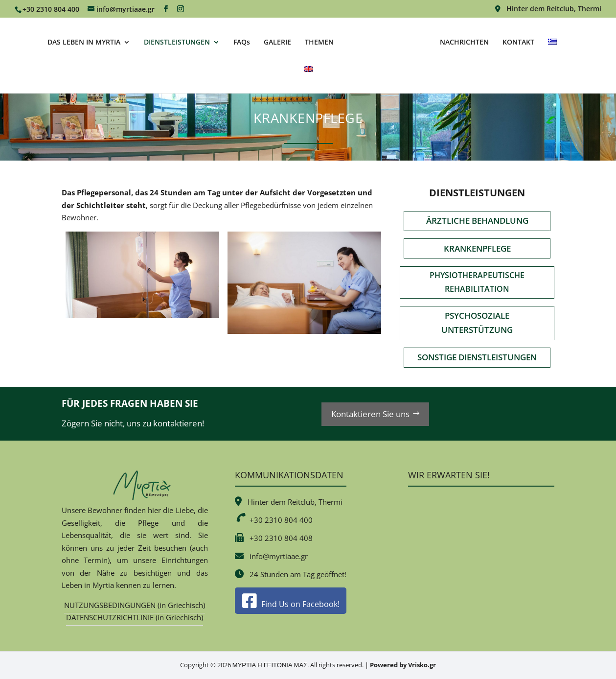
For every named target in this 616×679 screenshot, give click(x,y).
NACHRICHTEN (463, 42)
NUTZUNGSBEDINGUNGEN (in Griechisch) (135, 605)
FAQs (243, 42)
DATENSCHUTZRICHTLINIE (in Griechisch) (135, 617)
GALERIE (279, 42)
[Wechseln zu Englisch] (308, 79)
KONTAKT (517, 42)
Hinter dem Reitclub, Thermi (548, 9)
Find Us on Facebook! (291, 604)
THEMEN (321, 42)
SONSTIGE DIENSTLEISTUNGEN (477, 357)
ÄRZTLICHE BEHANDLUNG (477, 221)
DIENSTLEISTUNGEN (178, 42)
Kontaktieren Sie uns (370, 414)
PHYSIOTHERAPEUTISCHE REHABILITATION (477, 282)
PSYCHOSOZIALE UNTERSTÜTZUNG (477, 323)
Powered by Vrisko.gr (403, 665)
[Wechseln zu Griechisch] (551, 52)
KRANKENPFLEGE (477, 248)
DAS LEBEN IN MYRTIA (85, 42)
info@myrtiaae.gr (279, 556)
